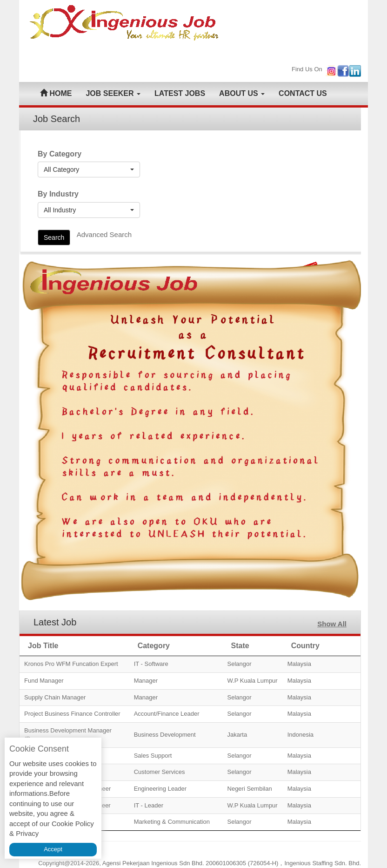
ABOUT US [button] (242, 93)
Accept (53, 849)
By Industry (58, 194)
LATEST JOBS (180, 93)
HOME (56, 93)
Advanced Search (104, 234)
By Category (60, 154)
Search (54, 237)
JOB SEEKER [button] (113, 93)
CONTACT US (303, 93)
